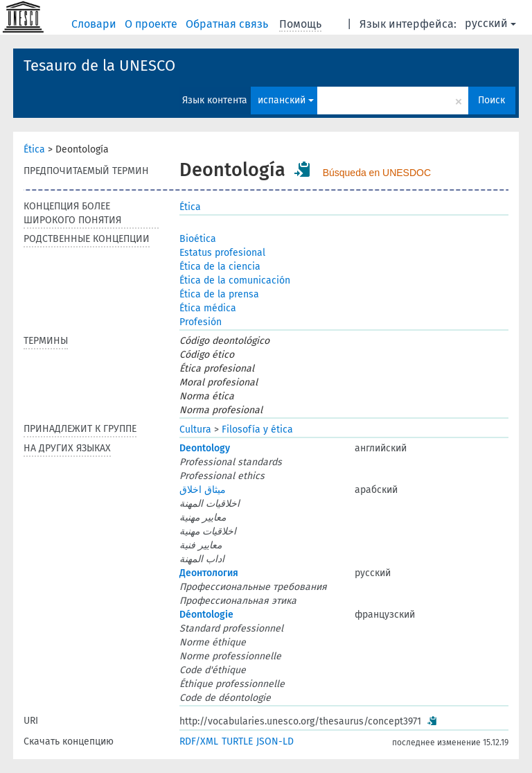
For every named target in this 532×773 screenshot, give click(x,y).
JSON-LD (275, 741)
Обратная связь (228, 24)
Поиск (491, 100)
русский (490, 23)
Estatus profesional (222, 253)
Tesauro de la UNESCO (99, 66)
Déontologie (206, 615)
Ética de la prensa (219, 294)
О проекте (152, 24)
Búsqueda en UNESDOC (377, 173)
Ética (34, 149)
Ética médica (208, 308)
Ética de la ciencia (220, 267)
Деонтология (209, 573)
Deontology (205, 448)
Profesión (201, 322)
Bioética (198, 239)
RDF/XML (199, 741)
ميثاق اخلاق (203, 490)
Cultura (195, 429)
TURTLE (237, 741)
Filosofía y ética (257, 429)
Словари (95, 24)
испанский (286, 100)
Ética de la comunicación (235, 280)
